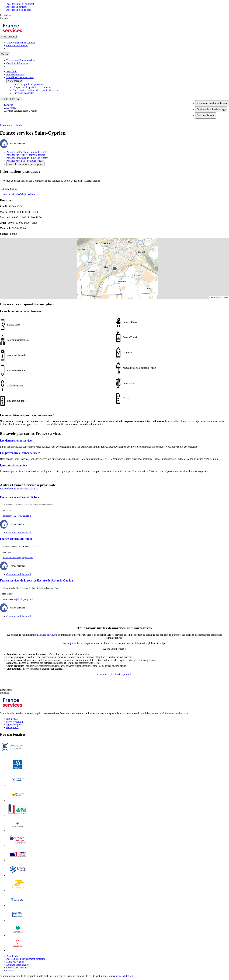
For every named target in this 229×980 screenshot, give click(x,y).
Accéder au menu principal (20, 4)
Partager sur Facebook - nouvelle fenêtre (27, 152)
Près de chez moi (15, 75)
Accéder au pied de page (19, 10)
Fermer (5, 54)
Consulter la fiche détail (19, 533)
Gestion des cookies (17, 968)
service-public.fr (15, 722)
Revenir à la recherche (11, 125)
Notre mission (15, 81)
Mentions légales (15, 962)
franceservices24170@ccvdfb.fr (17, 516)
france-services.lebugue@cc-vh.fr (18, 558)
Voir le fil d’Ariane (11, 99)
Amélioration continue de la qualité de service (36, 90)
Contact (10, 971)
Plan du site (12, 956)
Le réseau (11, 108)
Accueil (10, 105)
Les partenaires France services (20, 453)
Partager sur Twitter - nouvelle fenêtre (26, 155)
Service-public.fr (47, 635)
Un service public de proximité (28, 84)
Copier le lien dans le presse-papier (26, 164)
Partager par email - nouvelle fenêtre (25, 161)
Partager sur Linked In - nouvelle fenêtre (27, 158)
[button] (115, 265)
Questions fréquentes (17, 45)
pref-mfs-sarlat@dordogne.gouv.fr (18, 599)
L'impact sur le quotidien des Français (32, 87)
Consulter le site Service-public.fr (114, 674)
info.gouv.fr (12, 719)
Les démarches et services (16, 440)
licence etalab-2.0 (124, 976)
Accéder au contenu (16, 7)
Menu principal (9, 37)
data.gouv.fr (12, 727)
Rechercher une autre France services (19, 489)
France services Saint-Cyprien (22, 111)
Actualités (12, 71)
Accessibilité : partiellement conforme (26, 959)
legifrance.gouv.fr (15, 725)
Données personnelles (17, 965)
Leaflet (213, 297)
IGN (221, 297)
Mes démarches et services (20, 77)
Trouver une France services (21, 43)
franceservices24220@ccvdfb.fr (19, 194)
